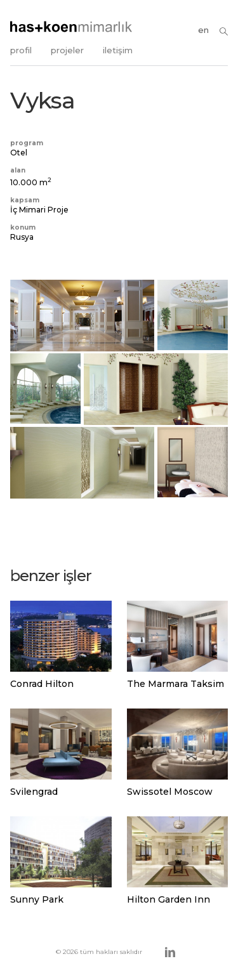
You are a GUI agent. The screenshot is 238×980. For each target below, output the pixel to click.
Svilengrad (34, 792)
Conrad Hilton (42, 684)
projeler (67, 50)
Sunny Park (37, 899)
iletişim (118, 50)
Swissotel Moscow (170, 792)
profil (21, 50)
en (203, 30)
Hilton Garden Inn (169, 899)
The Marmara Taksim (175, 684)
